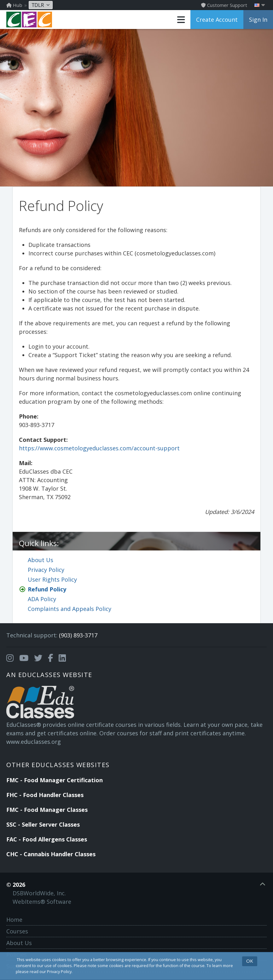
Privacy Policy (46, 570)
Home (14, 920)
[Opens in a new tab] (10, 658)
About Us (41, 560)
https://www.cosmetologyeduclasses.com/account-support (99, 448)
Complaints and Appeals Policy (70, 609)
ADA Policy (42, 599)
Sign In (258, 20)
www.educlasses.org (34, 742)
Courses (17, 931)
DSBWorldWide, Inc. (39, 893)
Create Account (217, 20)
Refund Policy (47, 589)
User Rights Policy (52, 579)
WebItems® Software (42, 902)
